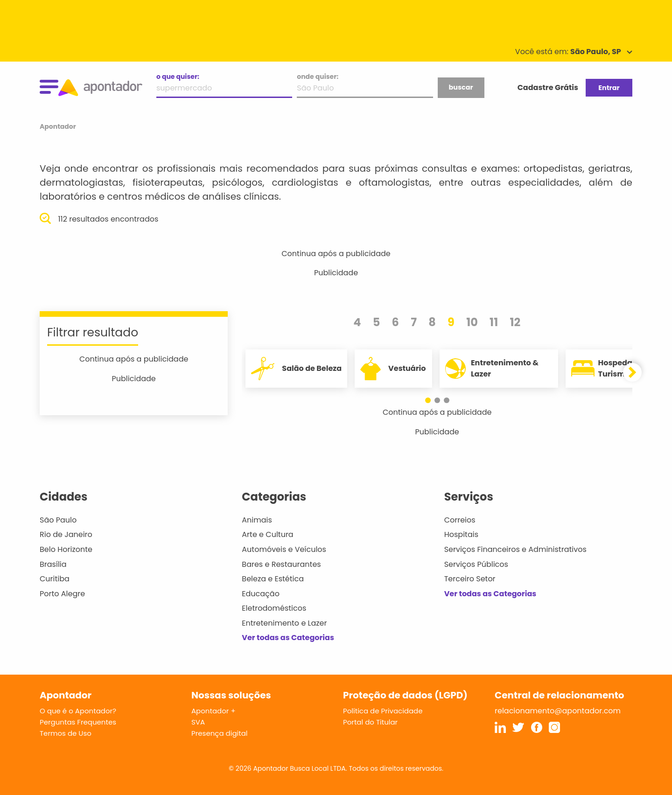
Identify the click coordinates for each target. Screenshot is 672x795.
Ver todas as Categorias (288, 638)
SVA (198, 722)
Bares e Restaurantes (281, 564)
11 (494, 322)
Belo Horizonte (66, 549)
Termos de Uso (66, 733)
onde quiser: (318, 77)
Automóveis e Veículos (284, 549)
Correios (460, 520)
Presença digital (220, 733)
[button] (428, 400)
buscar (461, 87)
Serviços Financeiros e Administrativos (515, 549)
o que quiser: (178, 77)
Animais (257, 520)
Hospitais (461, 534)
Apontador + (213, 711)
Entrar (609, 88)
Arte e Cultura (267, 534)
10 (472, 322)
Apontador (58, 126)
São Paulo (58, 520)
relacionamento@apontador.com (558, 711)
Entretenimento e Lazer (284, 623)
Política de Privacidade (383, 711)
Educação (261, 594)
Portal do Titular (370, 722)
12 (515, 322)
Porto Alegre (62, 594)
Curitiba (55, 579)
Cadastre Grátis (548, 87)
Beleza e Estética (273, 579)
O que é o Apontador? (78, 711)
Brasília (53, 564)
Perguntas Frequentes (78, 722)
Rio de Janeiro (66, 534)
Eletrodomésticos (274, 608)
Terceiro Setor (470, 579)
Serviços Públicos (476, 564)
